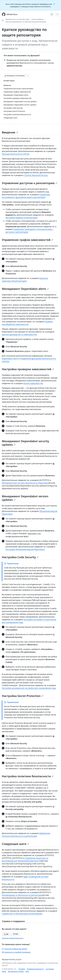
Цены (4, 971)
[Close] (54, 4)
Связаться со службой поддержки (16, 952)
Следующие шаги (15, 844)
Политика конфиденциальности (13, 938)
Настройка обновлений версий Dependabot (25, 549)
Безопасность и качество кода (17, 19)
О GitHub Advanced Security (35, 175)
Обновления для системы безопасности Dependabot (25, 483)
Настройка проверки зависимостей (28, 369)
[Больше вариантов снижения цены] (28, 76)
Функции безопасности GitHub (15, 154)
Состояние (50, 969)
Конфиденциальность (35, 969)
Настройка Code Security (20, 557)
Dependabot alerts (10, 359)
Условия (22, 969)
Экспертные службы (16, 971)
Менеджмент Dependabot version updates (25, 498)
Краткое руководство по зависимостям (19, 335)
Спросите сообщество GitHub (14, 949)
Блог (27, 971)
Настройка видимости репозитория (22, 218)
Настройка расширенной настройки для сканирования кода (29, 688)
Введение (10, 132)
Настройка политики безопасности (28, 776)
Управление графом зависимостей (28, 240)
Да (6, 934)
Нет (16, 934)
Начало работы (38, 19)
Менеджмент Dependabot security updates (25, 443)
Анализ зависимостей (33, 383)
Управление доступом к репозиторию (30, 183)
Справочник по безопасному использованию (22, 914)
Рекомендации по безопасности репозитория (22, 895)
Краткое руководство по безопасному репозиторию (26, 22)
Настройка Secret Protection (23, 696)
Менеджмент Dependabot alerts (25, 289)
